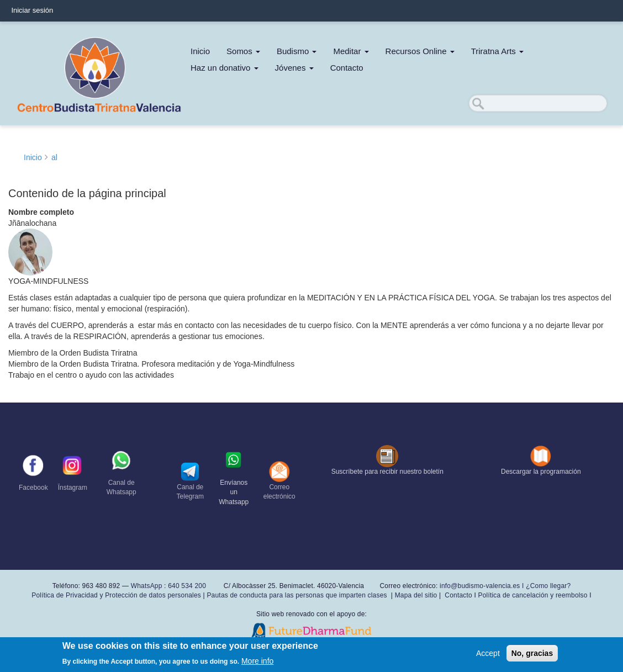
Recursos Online (420, 51)
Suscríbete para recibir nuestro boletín (387, 472)
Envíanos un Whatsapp (234, 492)
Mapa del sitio (416, 595)
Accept (488, 655)
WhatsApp (147, 586)
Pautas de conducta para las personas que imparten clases (297, 595)
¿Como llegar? (548, 586)
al (54, 157)
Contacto (347, 68)
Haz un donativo (225, 68)
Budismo (297, 51)
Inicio (200, 51)
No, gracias (532, 655)
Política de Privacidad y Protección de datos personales (116, 595)
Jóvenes (294, 68)
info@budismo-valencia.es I (483, 586)
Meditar (351, 51)
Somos (243, 51)
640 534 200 (186, 586)
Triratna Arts (497, 51)
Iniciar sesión (32, 10)
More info (257, 663)
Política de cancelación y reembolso (532, 595)
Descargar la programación (541, 472)
